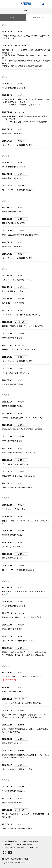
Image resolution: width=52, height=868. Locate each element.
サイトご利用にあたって (25, 845)
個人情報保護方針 (11, 841)
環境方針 (8, 845)
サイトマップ (35, 848)
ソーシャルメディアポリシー (14, 848)
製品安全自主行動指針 (30, 841)
